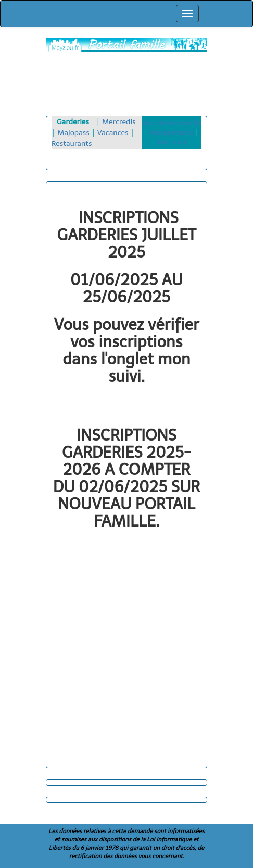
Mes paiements (172, 132)
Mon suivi (172, 142)
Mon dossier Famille (172, 123)
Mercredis (119, 122)
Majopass (73, 133)
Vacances (113, 133)
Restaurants (72, 144)
